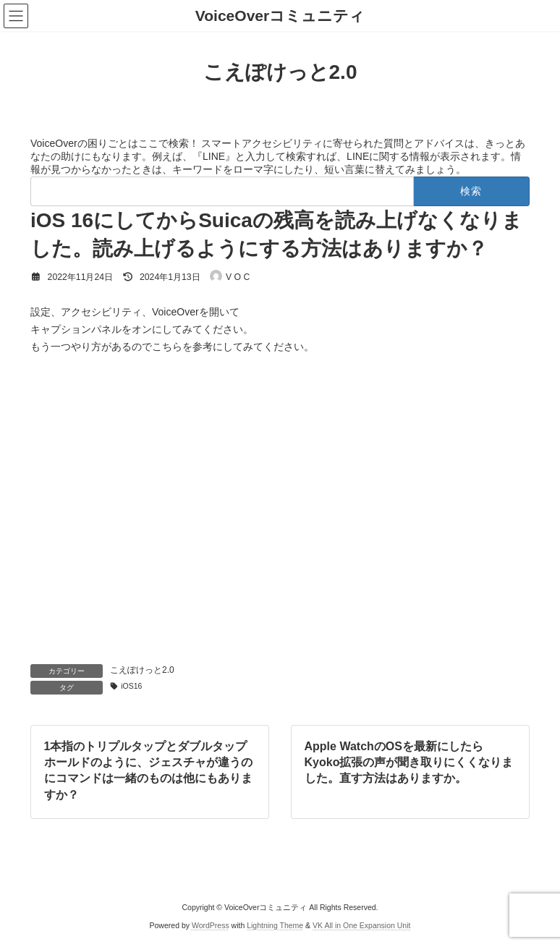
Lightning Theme (275, 925)
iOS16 (131, 686)
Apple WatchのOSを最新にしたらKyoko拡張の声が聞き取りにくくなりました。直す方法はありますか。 (409, 762)
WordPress (211, 925)
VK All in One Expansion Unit (361, 925)
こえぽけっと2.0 (142, 670)
